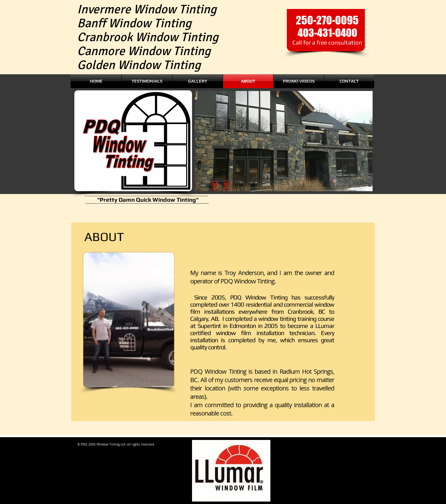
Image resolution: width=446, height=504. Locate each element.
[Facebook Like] (260, 62)
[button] (284, 141)
